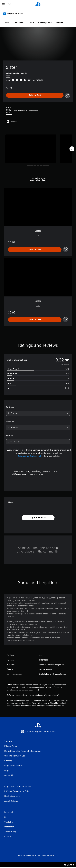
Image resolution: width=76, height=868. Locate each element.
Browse (59, 23)
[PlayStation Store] (13, 13)
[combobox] (38, 413)
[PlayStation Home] (38, 4)
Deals (31, 23)
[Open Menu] (3, 4)
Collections (19, 23)
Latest (7, 23)
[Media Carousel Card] (31, 149)
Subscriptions (45, 23)
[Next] (72, 149)
